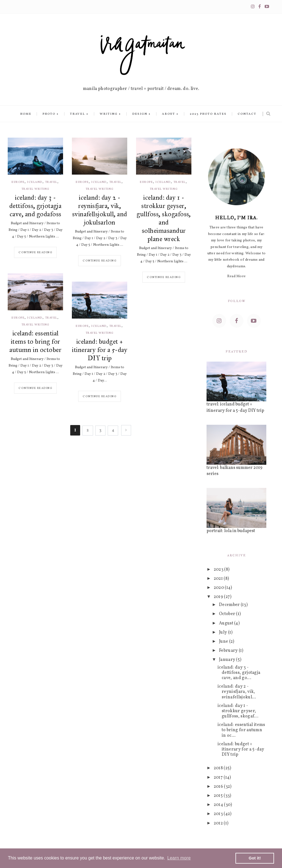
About (169, 114)
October (228, 614)
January (228, 660)
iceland (35, 182)
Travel (78, 114)
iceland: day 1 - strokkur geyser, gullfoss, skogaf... (238, 711)
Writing (109, 114)
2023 (219, 570)
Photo (49, 114)
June (224, 642)
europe (18, 182)
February (229, 651)
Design (140, 114)
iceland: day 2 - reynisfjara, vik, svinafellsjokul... (237, 692)
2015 (219, 796)
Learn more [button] (179, 858)
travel (51, 182)
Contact (247, 114)
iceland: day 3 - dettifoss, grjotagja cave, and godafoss (36, 206)
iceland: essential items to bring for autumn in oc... (241, 730)
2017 (219, 778)
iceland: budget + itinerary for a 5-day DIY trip (100, 350)
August (227, 623)
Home (26, 114)
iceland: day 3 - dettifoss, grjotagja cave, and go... (239, 673)
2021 (219, 579)
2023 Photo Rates (208, 114)
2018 (219, 768)
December (230, 605)
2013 (219, 814)
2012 (219, 823)
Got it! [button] (255, 858)
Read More (236, 276)
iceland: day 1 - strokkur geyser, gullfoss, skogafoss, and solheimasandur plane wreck (164, 218)
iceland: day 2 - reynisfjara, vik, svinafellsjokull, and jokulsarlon (100, 210)
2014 (219, 805)
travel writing (36, 189)
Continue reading (35, 252)
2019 (219, 597)
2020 (219, 588)
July (223, 632)
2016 (219, 787)
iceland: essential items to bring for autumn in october (35, 341)
